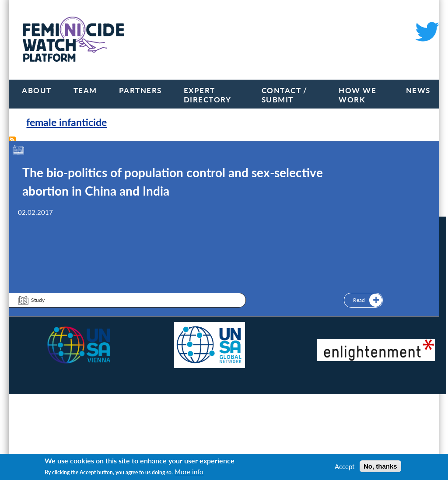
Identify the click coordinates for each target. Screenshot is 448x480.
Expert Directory (208, 95)
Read (359, 300)
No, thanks (380, 466)
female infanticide (66, 122)
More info (189, 472)
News (418, 90)
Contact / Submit (285, 95)
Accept (345, 466)
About (37, 90)
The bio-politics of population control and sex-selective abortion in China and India (173, 182)
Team (85, 90)
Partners (140, 90)
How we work (357, 95)
